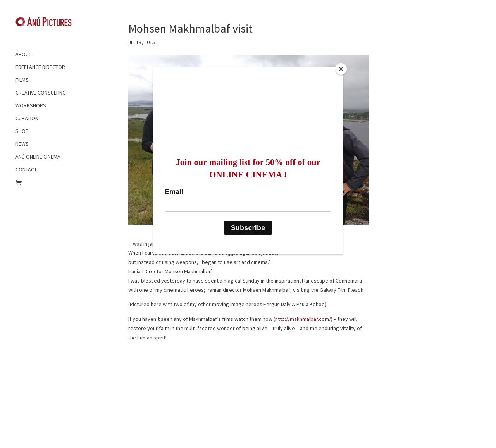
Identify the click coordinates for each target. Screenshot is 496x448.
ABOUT (23, 54)
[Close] (341, 69)
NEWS (22, 144)
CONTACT (26, 169)
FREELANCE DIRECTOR (40, 67)
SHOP (22, 131)
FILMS (22, 80)
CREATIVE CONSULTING (41, 93)
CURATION (27, 118)
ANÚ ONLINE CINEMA (38, 157)
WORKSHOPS (31, 105)
